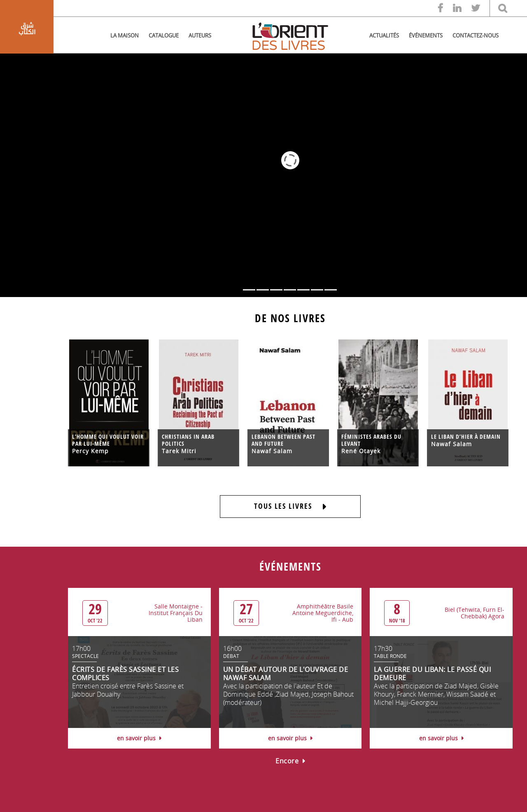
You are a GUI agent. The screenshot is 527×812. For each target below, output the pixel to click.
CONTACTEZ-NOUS (476, 35)
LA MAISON (125, 35)
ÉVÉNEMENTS (426, 35)
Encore (290, 761)
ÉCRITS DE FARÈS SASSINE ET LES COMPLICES (125, 674)
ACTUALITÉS (384, 35)
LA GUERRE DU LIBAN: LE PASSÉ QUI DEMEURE (432, 674)
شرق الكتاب (27, 29)
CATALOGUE (164, 35)
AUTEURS (200, 35)
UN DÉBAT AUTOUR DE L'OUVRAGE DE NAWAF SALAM (286, 674)
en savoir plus (139, 738)
